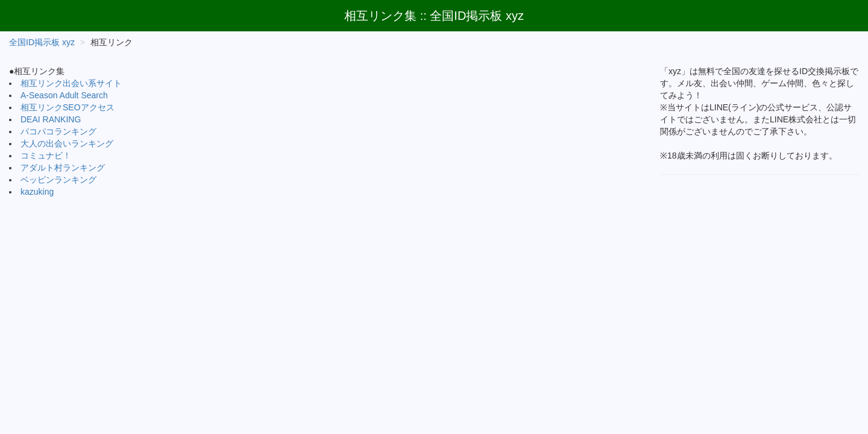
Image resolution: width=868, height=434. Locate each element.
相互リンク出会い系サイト (71, 83)
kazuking (37, 192)
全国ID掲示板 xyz (42, 42)
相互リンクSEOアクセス (68, 107)
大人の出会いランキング (67, 143)
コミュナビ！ (46, 156)
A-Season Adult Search (64, 95)
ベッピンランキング (58, 180)
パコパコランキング (58, 131)
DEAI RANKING (51, 119)
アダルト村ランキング (63, 168)
